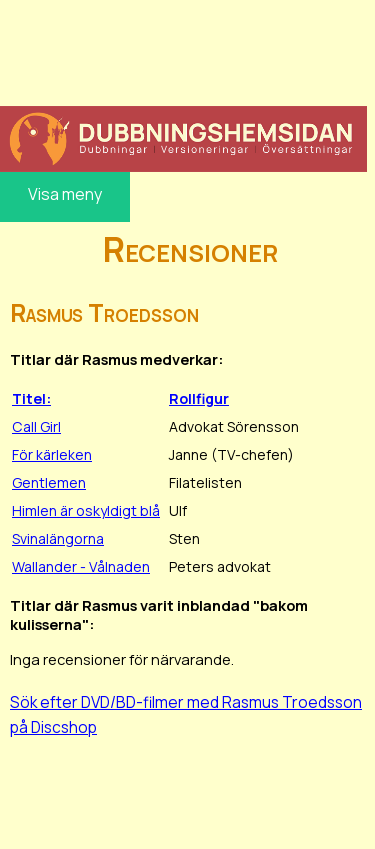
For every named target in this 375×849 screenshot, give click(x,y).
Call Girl (36, 426)
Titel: (31, 398)
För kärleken (52, 454)
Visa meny (65, 194)
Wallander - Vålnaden (81, 566)
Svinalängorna (58, 538)
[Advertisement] (183, 50)
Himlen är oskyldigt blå (86, 510)
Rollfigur (199, 398)
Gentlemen (49, 482)
